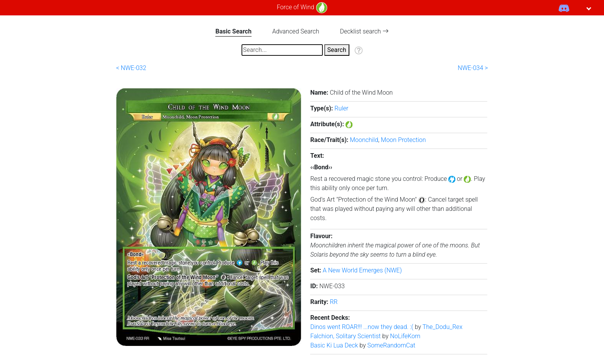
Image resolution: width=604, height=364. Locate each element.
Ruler (341, 108)
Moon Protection (404, 140)
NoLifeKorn (405, 336)
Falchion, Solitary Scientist (346, 336)
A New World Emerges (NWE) (362, 270)
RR (334, 302)
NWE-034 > (473, 68)
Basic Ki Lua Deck (335, 345)
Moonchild (364, 140)
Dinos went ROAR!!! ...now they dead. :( (362, 327)
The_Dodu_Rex (443, 327)
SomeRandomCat (392, 345)
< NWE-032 (131, 68)
